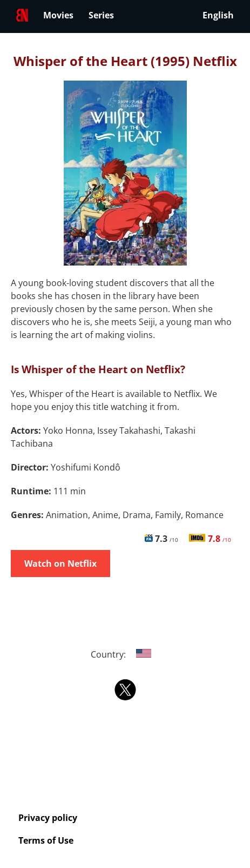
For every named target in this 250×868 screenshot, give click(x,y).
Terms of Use (46, 840)
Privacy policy (48, 818)
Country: (125, 654)
